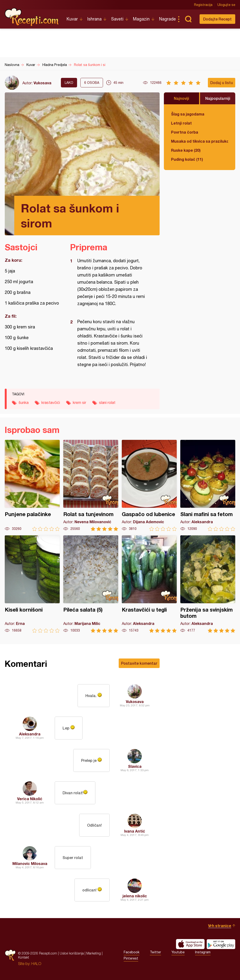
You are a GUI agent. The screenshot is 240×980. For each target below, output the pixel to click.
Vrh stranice (220, 926)
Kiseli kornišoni (32, 584)
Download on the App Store (190, 944)
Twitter (155, 952)
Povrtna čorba (185, 132)
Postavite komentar (139, 663)
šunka (24, 402)
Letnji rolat (181, 123)
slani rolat (107, 402)
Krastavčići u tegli (149, 584)
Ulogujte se (226, 5)
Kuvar (72, 19)
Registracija (203, 5)
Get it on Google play (221, 944)
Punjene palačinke (32, 485)
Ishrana (94, 19)
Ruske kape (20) (186, 150)
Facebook (132, 952)
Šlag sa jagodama (188, 114)
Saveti (117, 19)
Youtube (178, 952)
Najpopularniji (218, 98)
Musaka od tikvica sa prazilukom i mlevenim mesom (200, 141)
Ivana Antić (135, 831)
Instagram (203, 952)
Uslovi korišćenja (72, 953)
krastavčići (51, 402)
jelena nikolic (135, 896)
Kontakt (24, 957)
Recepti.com (32, 17)
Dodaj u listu (222, 83)
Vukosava (42, 83)
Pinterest (131, 958)
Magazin (141, 19)
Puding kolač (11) (187, 159)
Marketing (94, 953)
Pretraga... (188, 19)
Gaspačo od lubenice (149, 485)
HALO (36, 964)
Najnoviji (181, 98)
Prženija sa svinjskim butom (208, 584)
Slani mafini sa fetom (208, 485)
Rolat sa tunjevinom (91, 485)
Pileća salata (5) (91, 584)
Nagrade (167, 19)
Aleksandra (30, 734)
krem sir (79, 402)
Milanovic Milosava (30, 863)
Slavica (135, 766)
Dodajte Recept (217, 19)
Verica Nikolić (30, 799)
